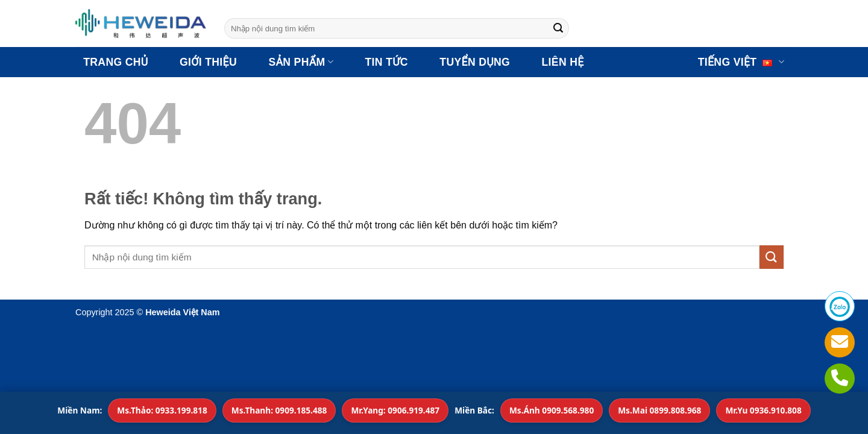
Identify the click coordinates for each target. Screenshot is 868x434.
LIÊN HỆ (562, 62)
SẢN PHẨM (301, 62)
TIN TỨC (387, 62)
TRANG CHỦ (115, 62)
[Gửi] (558, 28)
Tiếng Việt (741, 62)
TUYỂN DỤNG (475, 62)
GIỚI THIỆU (208, 62)
